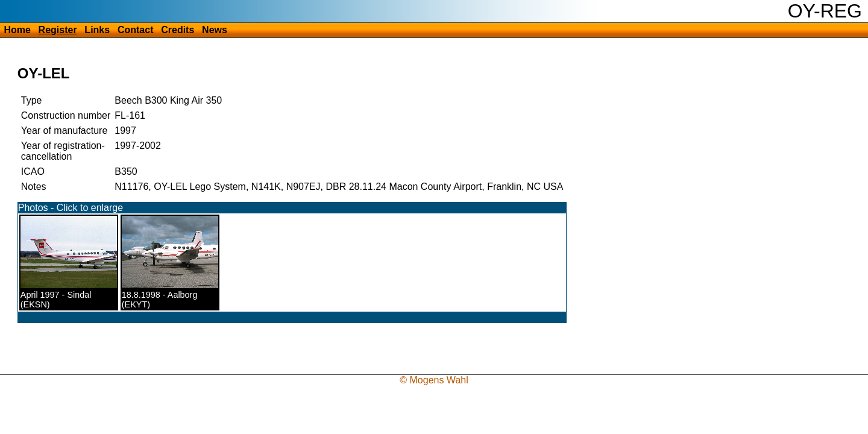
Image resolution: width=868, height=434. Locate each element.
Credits (178, 30)
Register (58, 30)
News (215, 30)
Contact (136, 30)
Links (97, 30)
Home (17, 30)
